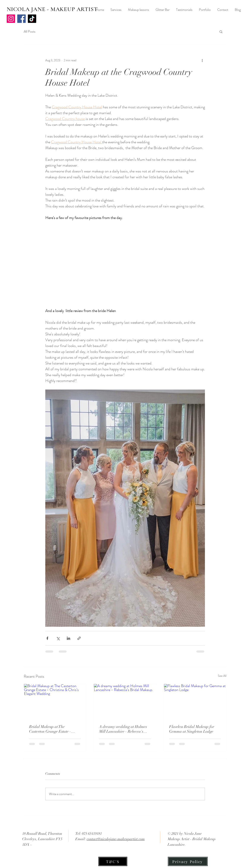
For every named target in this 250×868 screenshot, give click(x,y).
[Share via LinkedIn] (68, 638)
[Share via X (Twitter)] (58, 638)
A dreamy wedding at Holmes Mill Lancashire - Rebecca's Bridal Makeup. (123, 729)
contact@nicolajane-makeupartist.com (116, 839)
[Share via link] (79, 638)
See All (222, 676)
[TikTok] (32, 19)
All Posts (30, 32)
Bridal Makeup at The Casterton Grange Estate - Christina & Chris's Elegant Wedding (51, 729)
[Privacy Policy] (188, 861)
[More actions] (202, 60)
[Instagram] (11, 19)
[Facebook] (21, 19)
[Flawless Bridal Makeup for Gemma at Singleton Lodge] (195, 701)
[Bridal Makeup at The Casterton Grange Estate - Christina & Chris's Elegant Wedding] (55, 701)
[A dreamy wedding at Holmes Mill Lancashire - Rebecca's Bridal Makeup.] (125, 701)
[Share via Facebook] (47, 638)
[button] (221, 32)
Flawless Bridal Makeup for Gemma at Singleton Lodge (192, 729)
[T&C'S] (113, 861)
